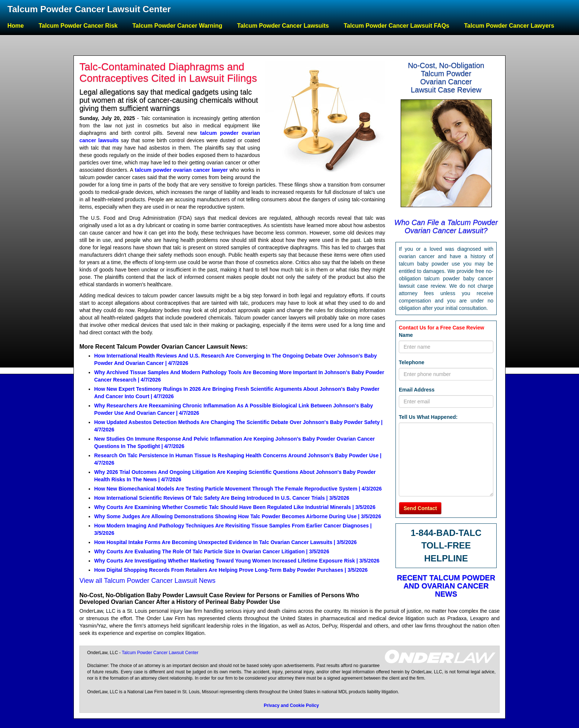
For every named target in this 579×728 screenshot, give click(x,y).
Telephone (412, 362)
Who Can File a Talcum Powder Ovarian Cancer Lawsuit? (446, 226)
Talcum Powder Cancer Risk (78, 26)
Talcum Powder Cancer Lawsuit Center (89, 9)
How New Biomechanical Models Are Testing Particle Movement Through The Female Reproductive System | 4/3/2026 (238, 489)
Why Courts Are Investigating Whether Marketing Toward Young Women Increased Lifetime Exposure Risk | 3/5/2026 (237, 561)
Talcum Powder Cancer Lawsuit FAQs (397, 26)
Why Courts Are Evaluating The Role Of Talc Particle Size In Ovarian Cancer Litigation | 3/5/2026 (212, 551)
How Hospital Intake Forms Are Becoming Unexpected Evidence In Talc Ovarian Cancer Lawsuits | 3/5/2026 (225, 542)
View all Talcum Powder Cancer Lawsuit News (148, 581)
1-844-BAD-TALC (446, 533)
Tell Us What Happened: (428, 417)
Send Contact (420, 508)
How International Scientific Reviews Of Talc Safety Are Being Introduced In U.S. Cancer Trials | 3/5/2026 (222, 498)
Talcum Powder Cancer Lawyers (509, 26)
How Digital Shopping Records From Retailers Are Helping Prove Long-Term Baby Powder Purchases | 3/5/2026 (231, 570)
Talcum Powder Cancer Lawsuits (283, 26)
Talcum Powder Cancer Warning (177, 26)
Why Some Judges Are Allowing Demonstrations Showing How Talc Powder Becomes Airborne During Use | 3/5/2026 (238, 516)
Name (406, 335)
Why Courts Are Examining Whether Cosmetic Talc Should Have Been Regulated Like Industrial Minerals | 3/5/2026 (235, 507)
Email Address (417, 390)
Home (16, 26)
